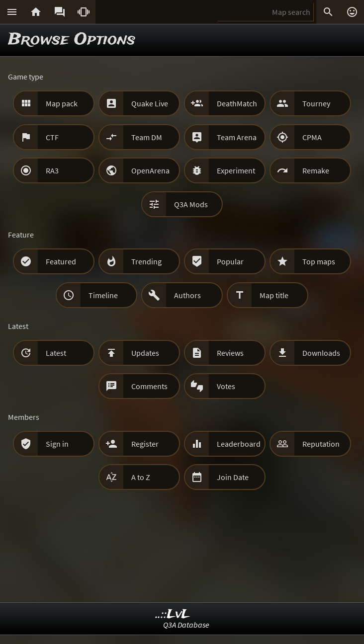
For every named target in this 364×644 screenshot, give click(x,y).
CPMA (312, 137)
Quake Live (150, 103)
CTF (52, 137)
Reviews (230, 353)
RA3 (52, 170)
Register (145, 444)
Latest (56, 353)
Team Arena (237, 137)
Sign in (57, 444)
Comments (149, 386)
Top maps (319, 261)
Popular (230, 261)
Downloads (321, 353)
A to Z (141, 477)
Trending (146, 261)
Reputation (321, 444)
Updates (145, 353)
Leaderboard (239, 444)
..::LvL (173, 614)
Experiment (236, 170)
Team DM (147, 137)
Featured (61, 261)
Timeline (103, 295)
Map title (274, 295)
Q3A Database (186, 625)
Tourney (316, 103)
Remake (316, 170)
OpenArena (150, 170)
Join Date (233, 477)
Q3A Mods (191, 204)
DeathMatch (237, 103)
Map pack (62, 103)
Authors (187, 295)
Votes (226, 386)
